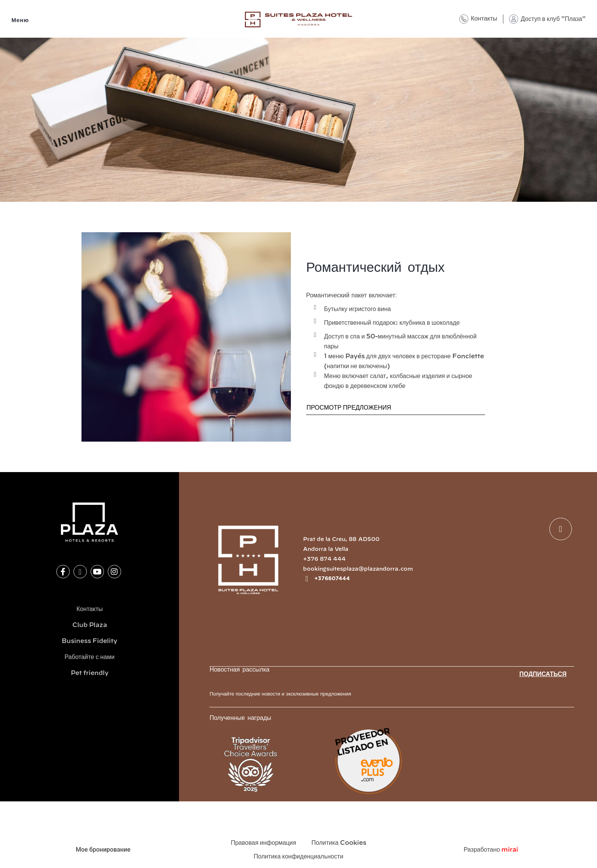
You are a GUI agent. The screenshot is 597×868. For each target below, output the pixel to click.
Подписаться (543, 674)
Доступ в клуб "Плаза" (553, 19)
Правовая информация (263, 843)
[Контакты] (464, 19)
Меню (20, 20)
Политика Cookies (339, 843)
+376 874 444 (324, 559)
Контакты (484, 19)
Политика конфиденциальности (298, 857)
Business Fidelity (89, 641)
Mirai (510, 850)
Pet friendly (90, 673)
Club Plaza (90, 625)
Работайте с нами (89, 657)
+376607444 (332, 579)
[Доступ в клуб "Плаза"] (514, 19)
